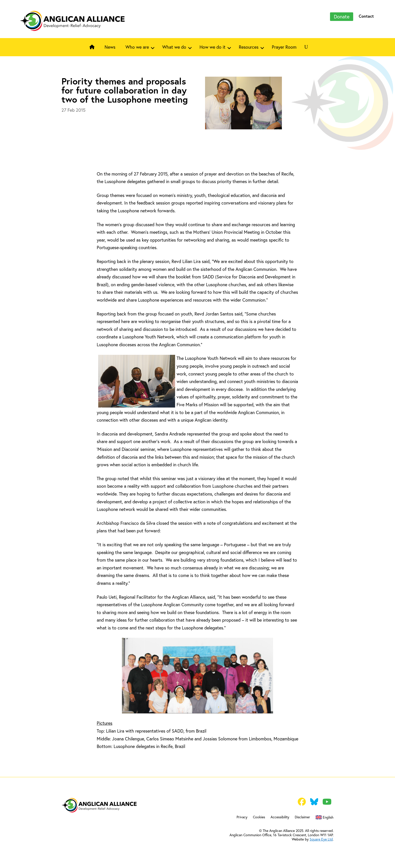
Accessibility (280, 817)
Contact (366, 16)
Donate (342, 17)
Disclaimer (302, 817)
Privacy (242, 817)
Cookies (259, 817)
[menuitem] (325, 818)
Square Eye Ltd (321, 839)
